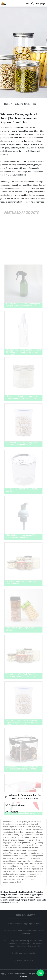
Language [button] (41, 4)
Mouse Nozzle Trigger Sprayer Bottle (26, 923)
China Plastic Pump (14, 895)
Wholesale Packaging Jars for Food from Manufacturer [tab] (23, 797)
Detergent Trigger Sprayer (30, 900)
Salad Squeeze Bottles (16, 897)
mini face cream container (26, 953)
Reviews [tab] (11, 812)
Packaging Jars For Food (25, 104)
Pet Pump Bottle (34, 897)
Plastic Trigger (30, 895)
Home (7, 104)
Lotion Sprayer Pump (9, 900)
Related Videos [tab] (15, 805)
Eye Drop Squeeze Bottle (11, 892)
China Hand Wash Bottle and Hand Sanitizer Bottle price (26, 932)
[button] (27, 4)
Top (40, 973)
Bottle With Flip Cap (26, 960)
